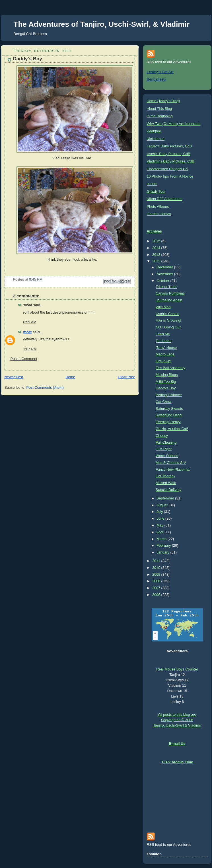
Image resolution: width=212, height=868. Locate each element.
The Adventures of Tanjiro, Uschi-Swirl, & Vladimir (102, 24)
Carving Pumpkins (170, 293)
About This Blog (159, 109)
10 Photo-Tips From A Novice (170, 176)
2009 (157, 575)
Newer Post (14, 377)
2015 (157, 241)
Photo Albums (158, 207)
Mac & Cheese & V (171, 463)
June (161, 519)
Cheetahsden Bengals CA (167, 169)
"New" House (166, 348)
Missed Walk (166, 483)
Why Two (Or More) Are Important (174, 124)
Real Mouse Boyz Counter (177, 669)
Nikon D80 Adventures (165, 199)
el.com (152, 184)
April (160, 532)
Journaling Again (169, 300)
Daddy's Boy (166, 388)
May (160, 525)
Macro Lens (165, 354)
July (160, 512)
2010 (157, 568)
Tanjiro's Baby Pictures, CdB (169, 146)
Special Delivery (168, 490)
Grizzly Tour (156, 192)
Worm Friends (167, 456)
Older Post (126, 377)
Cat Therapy (165, 476)
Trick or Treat (166, 287)
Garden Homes (159, 214)
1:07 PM (30, 349)
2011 (157, 561)
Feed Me (163, 334)
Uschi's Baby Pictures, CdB (169, 154)
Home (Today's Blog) (163, 101)
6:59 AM (30, 322)
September (166, 498)
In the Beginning (160, 116)
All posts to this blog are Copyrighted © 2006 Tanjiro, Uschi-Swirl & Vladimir (177, 720)
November (165, 274)
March (162, 539)
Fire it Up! (163, 361)
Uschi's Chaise (167, 314)
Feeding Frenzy (168, 422)
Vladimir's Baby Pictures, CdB (171, 161)
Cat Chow (163, 402)
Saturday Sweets (169, 409)
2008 (157, 581)
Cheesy (162, 436)
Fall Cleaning (166, 443)
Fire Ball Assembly (170, 368)
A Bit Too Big (166, 382)
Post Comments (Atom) (45, 388)
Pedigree (154, 131)
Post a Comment (24, 359)
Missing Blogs (167, 375)
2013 (157, 255)
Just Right (164, 449)
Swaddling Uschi (169, 415)
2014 (157, 248)
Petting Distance (169, 395)
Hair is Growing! (168, 320)
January (163, 552)
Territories (163, 341)
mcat (27, 332)
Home (70, 377)
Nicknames (156, 139)
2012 (157, 261)
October (163, 281)
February (164, 546)
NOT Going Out (168, 327)
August (162, 505)
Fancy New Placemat (173, 470)
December (165, 267)
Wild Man (163, 307)
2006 (157, 595)
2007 (157, 588)
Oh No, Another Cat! (172, 429)
